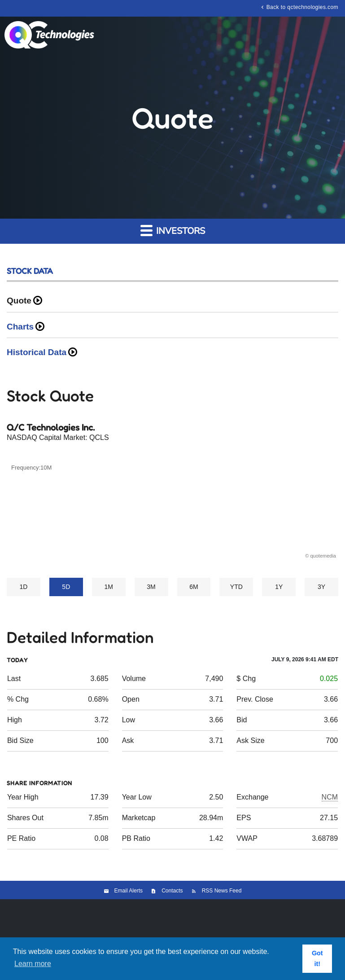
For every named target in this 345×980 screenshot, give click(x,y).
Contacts (172, 891)
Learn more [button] (33, 964)
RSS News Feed (222, 891)
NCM (330, 797)
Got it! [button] (317, 958)
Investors (173, 231)
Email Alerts (129, 891)
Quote (19, 301)
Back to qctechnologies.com (299, 7)
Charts (20, 327)
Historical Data (37, 352)
